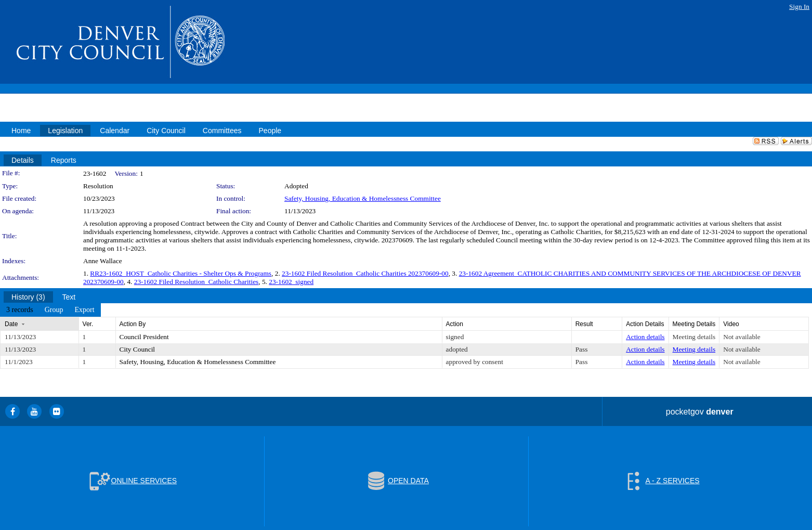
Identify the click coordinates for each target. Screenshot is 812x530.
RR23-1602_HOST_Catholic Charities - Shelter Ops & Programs (181, 273)
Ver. (88, 324)
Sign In (799, 7)
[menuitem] (20, 310)
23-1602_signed (291, 282)
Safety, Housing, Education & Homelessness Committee (363, 198)
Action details (645, 337)
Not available (742, 337)
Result (584, 324)
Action (455, 324)
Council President (144, 337)
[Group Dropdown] (54, 310)
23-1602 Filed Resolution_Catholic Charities (197, 282)
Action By (133, 324)
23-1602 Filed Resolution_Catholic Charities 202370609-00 (365, 273)
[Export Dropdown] (84, 310)
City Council (137, 349)
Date (11, 324)
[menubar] (50, 310)
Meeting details (694, 337)
